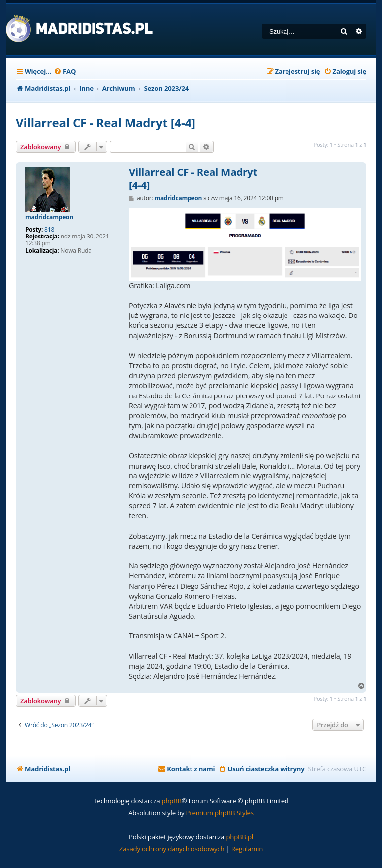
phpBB (172, 801)
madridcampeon (49, 217)
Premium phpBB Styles (220, 813)
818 (49, 230)
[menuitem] (65, 71)
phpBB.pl (239, 837)
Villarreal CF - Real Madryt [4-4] (106, 122)
